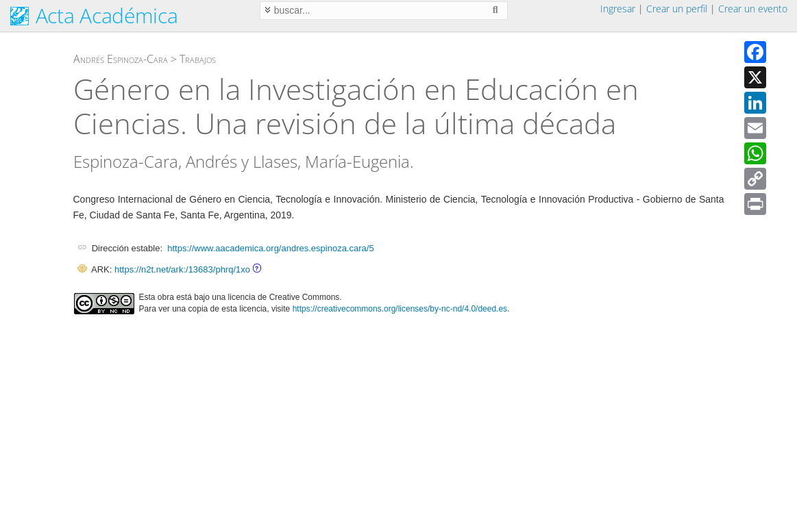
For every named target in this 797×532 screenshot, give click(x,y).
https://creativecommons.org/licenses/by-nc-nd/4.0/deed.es (400, 309)
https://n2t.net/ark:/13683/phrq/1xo (182, 269)
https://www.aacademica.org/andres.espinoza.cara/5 (270, 248)
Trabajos (198, 59)
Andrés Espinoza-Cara (121, 59)
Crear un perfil (677, 9)
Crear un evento (753, 9)
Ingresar (618, 9)
